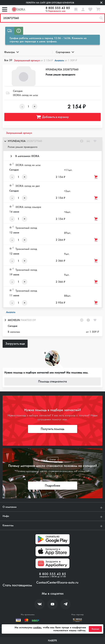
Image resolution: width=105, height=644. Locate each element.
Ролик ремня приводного (60, 75)
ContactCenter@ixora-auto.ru (57, 583)
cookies (37, 627)
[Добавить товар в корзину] (96, 177)
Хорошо (95, 629)
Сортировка (65, 52)
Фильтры (11, 52)
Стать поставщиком (17, 585)
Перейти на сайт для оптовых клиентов (50, 3)
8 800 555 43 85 (58, 8)
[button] (52, 144)
